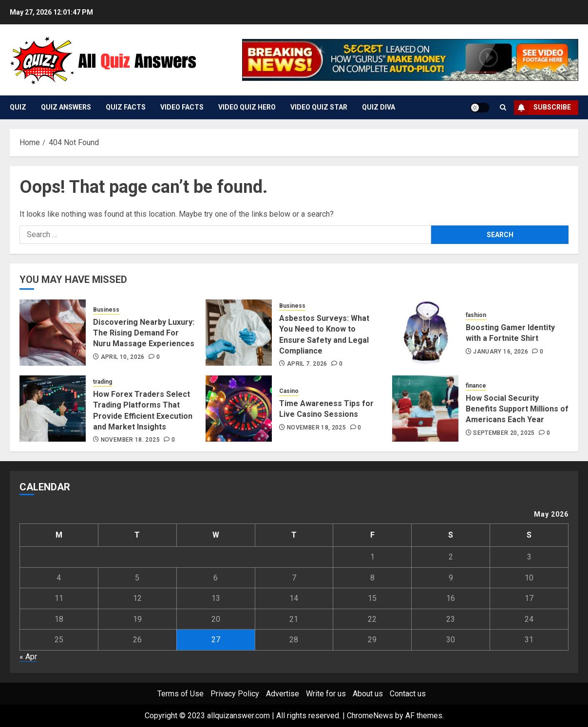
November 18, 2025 (130, 440)
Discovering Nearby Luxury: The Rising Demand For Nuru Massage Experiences (144, 333)
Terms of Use (180, 694)
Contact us (408, 694)
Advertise (283, 694)
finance (476, 386)
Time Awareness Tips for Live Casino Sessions (326, 409)
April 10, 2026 (123, 357)
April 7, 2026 (307, 364)
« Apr (28, 657)
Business (106, 310)
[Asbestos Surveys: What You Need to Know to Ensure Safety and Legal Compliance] (239, 333)
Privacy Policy (235, 694)
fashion (476, 315)
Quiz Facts (126, 107)
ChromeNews (370, 716)
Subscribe (542, 108)
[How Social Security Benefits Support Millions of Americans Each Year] (425, 409)
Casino (289, 391)
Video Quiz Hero (247, 107)
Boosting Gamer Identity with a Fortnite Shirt (510, 333)
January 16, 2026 (501, 352)
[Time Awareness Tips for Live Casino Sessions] (239, 409)
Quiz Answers (66, 107)
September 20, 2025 (504, 433)
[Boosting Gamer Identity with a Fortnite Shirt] (425, 333)
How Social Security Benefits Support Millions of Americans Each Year (517, 409)
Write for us (326, 694)
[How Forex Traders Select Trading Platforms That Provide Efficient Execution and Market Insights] (53, 409)
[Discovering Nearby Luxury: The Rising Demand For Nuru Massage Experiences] (53, 333)
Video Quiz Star (319, 107)
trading (103, 382)
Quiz (18, 107)
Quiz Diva (379, 107)
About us (368, 694)
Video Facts (182, 107)
